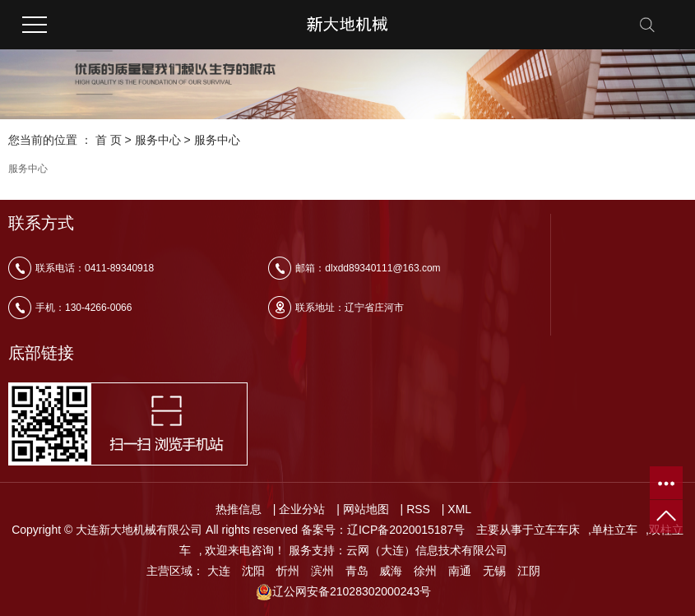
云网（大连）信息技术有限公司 (427, 550)
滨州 (322, 571)
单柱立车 (614, 530)
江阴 (529, 571)
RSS (418, 509)
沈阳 (253, 571)
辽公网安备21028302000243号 (343, 591)
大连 (219, 571)
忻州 (288, 571)
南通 (460, 571)
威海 (391, 571)
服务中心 (158, 140)
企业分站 (302, 509)
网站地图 (366, 509)
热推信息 (239, 509)
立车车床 (557, 530)
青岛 (357, 571)
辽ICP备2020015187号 (406, 530)
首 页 (109, 140)
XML (459, 509)
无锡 (494, 571)
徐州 (425, 571)
